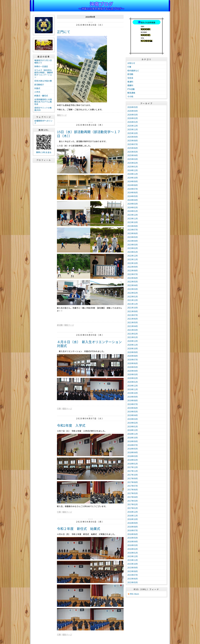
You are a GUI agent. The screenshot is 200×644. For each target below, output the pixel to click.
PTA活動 (131, 89)
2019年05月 (133, 412)
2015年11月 (133, 560)
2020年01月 (133, 382)
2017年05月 (133, 493)
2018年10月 (133, 438)
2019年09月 (133, 397)
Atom (137, 594)
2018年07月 (133, 445)
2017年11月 (133, 471)
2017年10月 (133, 475)
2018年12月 (133, 430)
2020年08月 (133, 356)
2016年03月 (133, 545)
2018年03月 (133, 456)
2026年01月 (133, 122)
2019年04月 (133, 415)
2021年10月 (133, 308)
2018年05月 (133, 449)
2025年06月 (133, 148)
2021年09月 (133, 311)
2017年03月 (133, 501)
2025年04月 (133, 155)
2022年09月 (133, 267)
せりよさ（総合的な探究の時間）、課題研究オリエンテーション (44, 74)
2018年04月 (133, 452)
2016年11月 (133, 516)
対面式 (37, 88)
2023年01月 (133, 252)
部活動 (60, 325)
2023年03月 (133, 245)
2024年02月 (133, 207)
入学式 (37, 92)
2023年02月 (133, 248)
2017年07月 (133, 486)
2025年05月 (133, 152)
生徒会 (130, 78)
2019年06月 (133, 408)
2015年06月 (133, 579)
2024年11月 (133, 174)
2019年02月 (133, 423)
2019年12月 (133, 386)
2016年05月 (133, 538)
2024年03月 (133, 204)
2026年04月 (133, 111)
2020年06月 (133, 363)
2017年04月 (133, 497)
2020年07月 (133, 360)
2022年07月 (133, 274)
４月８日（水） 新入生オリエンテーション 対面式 (91, 344)
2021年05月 (133, 322)
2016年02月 (133, 549)
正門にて (64, 32)
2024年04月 (133, 200)
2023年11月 (133, 218)
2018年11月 (133, 434)
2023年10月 (133, 222)
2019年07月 (133, 404)
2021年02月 (133, 334)
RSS (132, 594)
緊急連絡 (131, 93)
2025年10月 (133, 133)
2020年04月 (133, 371)
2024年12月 (133, 170)
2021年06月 (133, 319)
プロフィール (44, 160)
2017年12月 (133, 467)
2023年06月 (133, 233)
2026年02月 (133, 118)
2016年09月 (133, 523)
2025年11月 (133, 129)
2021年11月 (133, 304)
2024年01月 (133, 211)
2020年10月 (133, 348)
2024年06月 (133, 192)
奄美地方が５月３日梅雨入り (43, 61)
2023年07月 (133, 230)
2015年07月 (133, 575)
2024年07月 (133, 189)
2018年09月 (133, 441)
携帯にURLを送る (44, 152)
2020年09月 (133, 352)
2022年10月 (133, 263)
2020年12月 (133, 341)
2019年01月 (133, 426)
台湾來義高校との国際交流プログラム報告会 (43, 102)
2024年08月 (133, 185)
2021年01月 (133, 337)
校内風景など (133, 71)
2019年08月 (133, 400)
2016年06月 (133, 534)
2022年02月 (133, 293)
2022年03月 (133, 289)
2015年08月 (133, 571)
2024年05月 (133, 196)
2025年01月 (133, 167)
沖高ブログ (101, 4)
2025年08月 (133, 140)
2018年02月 (133, 460)
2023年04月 (133, 241)
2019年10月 (133, 393)
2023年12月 (133, 215)
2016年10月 (133, 519)
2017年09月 (133, 478)
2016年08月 (133, 527)
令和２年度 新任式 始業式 (79, 529)
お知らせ (131, 63)
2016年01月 (133, 553)
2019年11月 (133, 389)
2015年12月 (133, 556)
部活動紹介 (39, 85)
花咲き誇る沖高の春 (43, 81)
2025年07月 (133, 144)
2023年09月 (133, 226)
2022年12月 (133, 256)
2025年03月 (133, 159)
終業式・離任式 (41, 96)
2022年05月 (133, 282)
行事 (59, 408)
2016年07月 (133, 530)
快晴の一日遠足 (41, 66)
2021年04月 (133, 326)
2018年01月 (133, 464)
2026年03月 (133, 115)
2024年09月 (133, 181)
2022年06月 (133, 278)
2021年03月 (133, 330)
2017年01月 (133, 508)
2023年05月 (133, 237)
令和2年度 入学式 (71, 425)
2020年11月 (133, 345)
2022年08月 (133, 270)
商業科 (130, 85)
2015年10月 (133, 564)
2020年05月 (133, 367)
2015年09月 (133, 568)
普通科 (130, 82)
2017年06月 (133, 490)
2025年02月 (133, 163)
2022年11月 (133, 259)
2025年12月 (133, 126)
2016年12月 (133, 512)
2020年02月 (133, 378)
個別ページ (62, 115)
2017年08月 (133, 482)
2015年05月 (133, 582)
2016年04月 (133, 541)
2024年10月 (133, 178)
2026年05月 (133, 107)
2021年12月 (133, 300)
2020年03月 (133, 374)
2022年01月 (133, 297)
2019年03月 (133, 419)
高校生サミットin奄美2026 (43, 109)
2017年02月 (133, 504)
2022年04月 (133, 285)
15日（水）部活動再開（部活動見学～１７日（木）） (89, 134)
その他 (130, 96)
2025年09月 (133, 137)
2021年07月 (133, 315)
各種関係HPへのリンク (43, 122)
